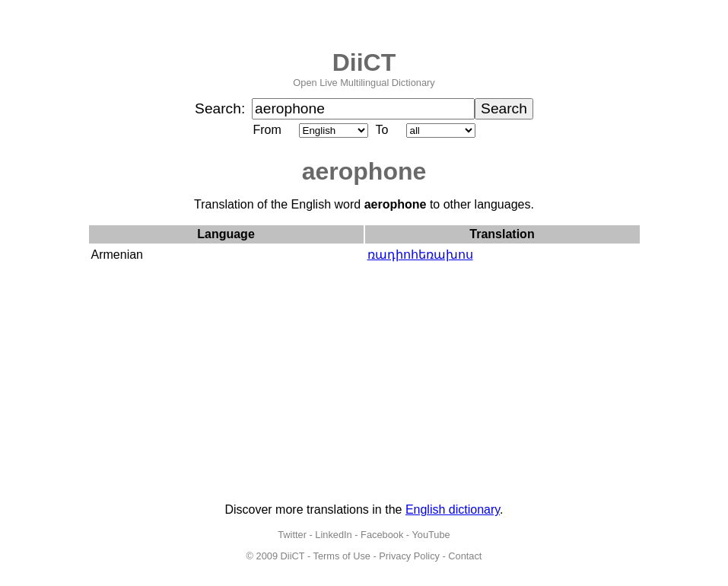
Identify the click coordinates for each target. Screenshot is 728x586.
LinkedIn (333, 535)
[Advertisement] (364, 384)
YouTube (431, 535)
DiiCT (364, 62)
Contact (465, 556)
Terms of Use (342, 556)
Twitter (292, 535)
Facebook (382, 535)
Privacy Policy (409, 556)
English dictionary (453, 510)
